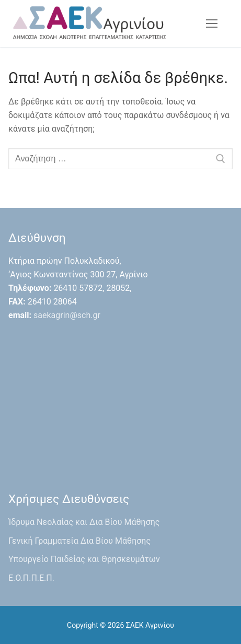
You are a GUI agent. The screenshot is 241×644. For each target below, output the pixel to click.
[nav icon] (212, 24)
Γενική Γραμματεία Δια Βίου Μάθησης (79, 541)
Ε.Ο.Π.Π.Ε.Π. (31, 578)
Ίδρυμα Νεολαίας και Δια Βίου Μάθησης (84, 522)
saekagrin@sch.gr (67, 315)
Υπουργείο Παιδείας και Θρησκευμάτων (84, 559)
